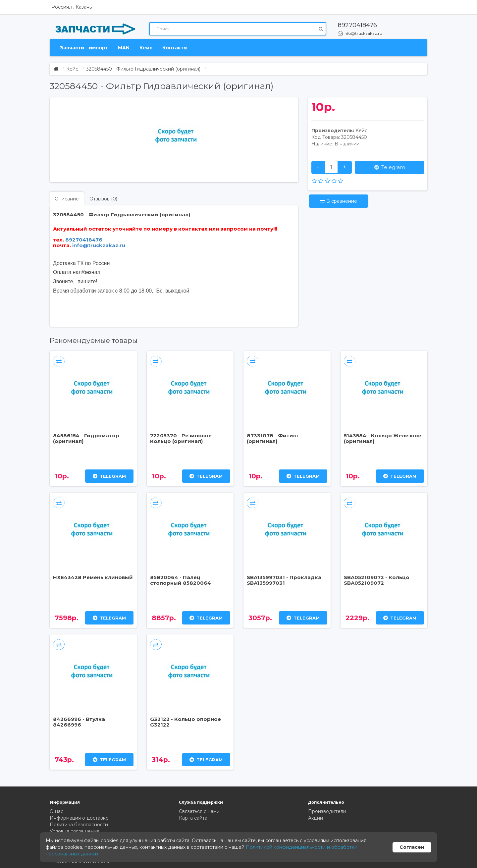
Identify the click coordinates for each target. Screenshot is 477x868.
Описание (67, 199)
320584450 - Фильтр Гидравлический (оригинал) (143, 69)
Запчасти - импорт (84, 48)
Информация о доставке (79, 818)
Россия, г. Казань (72, 7)
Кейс (146, 48)
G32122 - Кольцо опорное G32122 (185, 722)
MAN (124, 48)
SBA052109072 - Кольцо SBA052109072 (377, 580)
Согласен (412, 847)
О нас (56, 811)
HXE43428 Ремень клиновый (93, 577)
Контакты (175, 48)
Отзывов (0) (103, 199)
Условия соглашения (75, 831)
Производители (327, 811)
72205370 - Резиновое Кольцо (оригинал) (181, 438)
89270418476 (357, 25)
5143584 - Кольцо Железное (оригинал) (383, 438)
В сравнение (339, 201)
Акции (316, 818)
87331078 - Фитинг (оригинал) (273, 438)
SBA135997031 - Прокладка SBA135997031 (284, 580)
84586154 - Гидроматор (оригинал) (86, 438)
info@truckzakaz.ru (360, 33)
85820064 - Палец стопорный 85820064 (181, 580)
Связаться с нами (199, 811)
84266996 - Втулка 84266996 (79, 722)
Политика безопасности (79, 825)
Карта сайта (193, 818)
